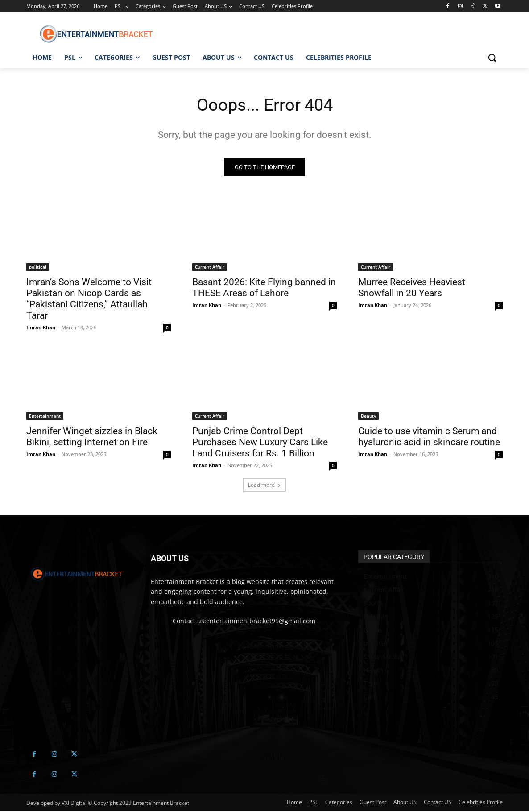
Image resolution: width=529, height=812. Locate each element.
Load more (264, 486)
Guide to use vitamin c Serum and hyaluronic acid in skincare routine (429, 437)
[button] (492, 58)
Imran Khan (41, 328)
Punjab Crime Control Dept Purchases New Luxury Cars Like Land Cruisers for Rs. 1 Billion (260, 443)
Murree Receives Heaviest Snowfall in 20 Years (412, 288)
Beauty (368, 417)
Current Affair (210, 268)
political (38, 268)
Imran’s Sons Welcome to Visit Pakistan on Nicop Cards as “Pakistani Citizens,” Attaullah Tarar (89, 300)
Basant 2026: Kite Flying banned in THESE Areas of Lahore (264, 288)
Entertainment (45, 417)
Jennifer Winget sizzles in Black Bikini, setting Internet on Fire (92, 437)
